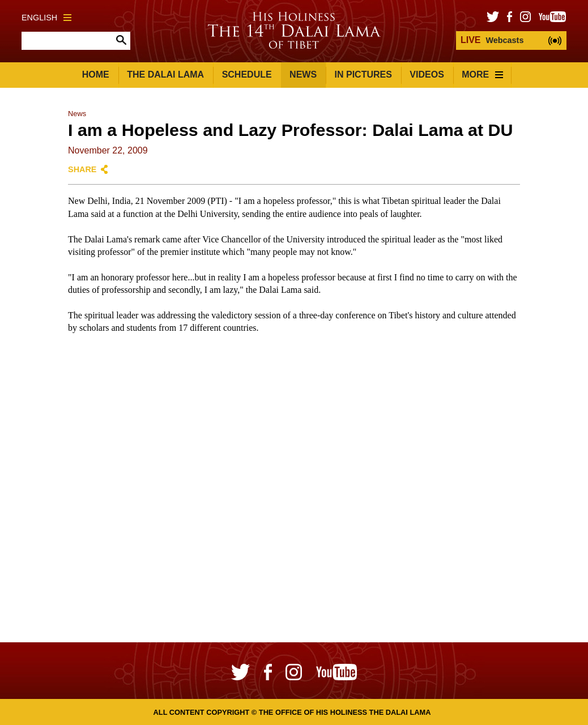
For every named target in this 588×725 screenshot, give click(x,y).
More (482, 74)
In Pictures (363, 74)
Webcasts (492, 40)
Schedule (247, 74)
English (46, 18)
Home (96, 74)
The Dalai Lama (165, 74)
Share (82, 169)
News (303, 74)
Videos (427, 74)
